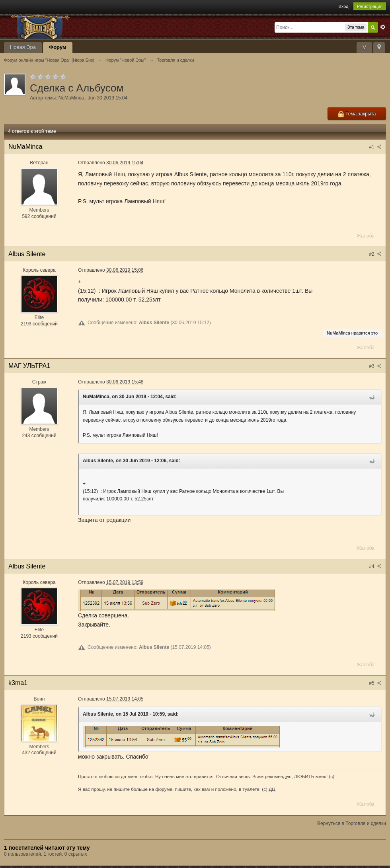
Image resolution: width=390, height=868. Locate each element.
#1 (375, 147)
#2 (375, 254)
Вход (344, 6)
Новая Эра (23, 47)
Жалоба (366, 236)
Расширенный (383, 27)
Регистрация (370, 6)
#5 (375, 683)
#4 (375, 566)
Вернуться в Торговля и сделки (352, 823)
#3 (375, 366)
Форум (58, 47)
